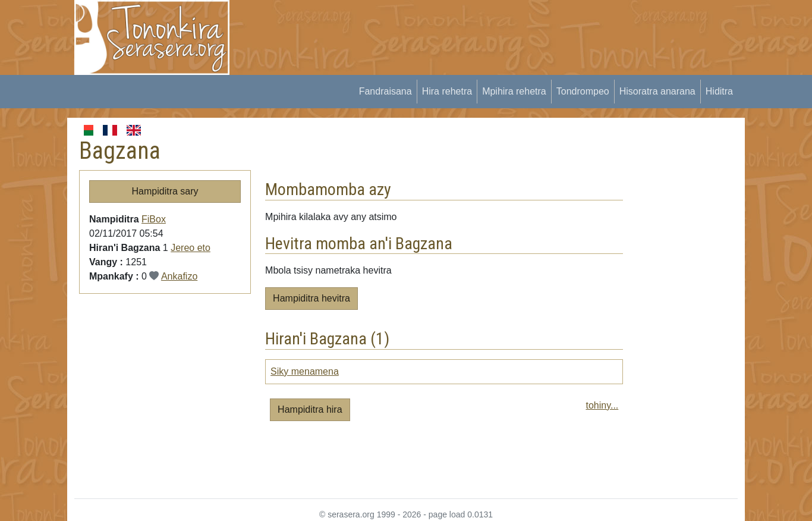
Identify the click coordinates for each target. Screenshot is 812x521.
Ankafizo (179, 276)
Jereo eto (191, 248)
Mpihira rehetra (514, 91)
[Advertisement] (460, 27)
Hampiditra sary (165, 191)
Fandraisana (385, 91)
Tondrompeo (583, 91)
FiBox (154, 219)
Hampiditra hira (310, 409)
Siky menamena (305, 371)
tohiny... (602, 405)
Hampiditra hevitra (311, 298)
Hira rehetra (447, 91)
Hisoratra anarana (657, 91)
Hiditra (719, 91)
